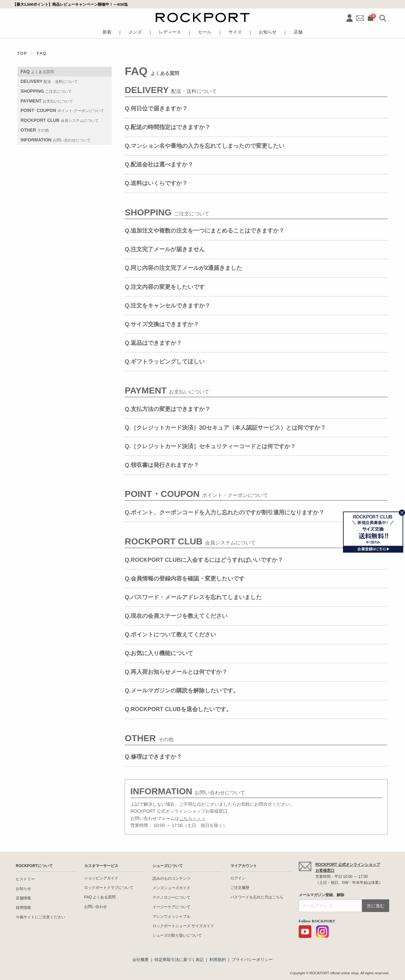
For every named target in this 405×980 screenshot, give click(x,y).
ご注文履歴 (240, 888)
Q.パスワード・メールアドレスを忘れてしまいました (193, 597)
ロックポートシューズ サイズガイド (183, 926)
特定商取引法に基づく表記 (179, 960)
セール (205, 32)
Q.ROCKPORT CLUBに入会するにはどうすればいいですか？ (204, 560)
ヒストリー (25, 879)
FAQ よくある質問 (100, 897)
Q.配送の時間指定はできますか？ (168, 127)
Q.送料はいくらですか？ (156, 183)
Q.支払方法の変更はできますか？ (168, 409)
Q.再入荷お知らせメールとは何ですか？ (176, 672)
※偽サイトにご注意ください (40, 917)
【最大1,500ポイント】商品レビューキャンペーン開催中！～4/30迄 (70, 4)
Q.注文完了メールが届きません (165, 249)
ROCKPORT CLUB (60, 120)
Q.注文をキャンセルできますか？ (168, 306)
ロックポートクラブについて (109, 888)
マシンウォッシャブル (171, 916)
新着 (107, 32)
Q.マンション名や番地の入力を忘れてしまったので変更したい (205, 146)
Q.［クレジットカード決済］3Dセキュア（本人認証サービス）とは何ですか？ (225, 428)
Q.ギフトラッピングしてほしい (165, 362)
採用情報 (23, 908)
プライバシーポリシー (252, 960)
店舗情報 (23, 898)
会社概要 (140, 960)
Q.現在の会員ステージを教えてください (176, 616)
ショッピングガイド (101, 878)
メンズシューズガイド (171, 888)
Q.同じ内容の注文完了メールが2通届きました (183, 268)
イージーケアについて (171, 907)
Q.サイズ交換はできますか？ (162, 324)
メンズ (135, 32)
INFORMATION (56, 140)
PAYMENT (47, 101)
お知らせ (268, 32)
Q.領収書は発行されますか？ (162, 465)
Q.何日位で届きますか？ (156, 109)
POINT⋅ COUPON (62, 110)
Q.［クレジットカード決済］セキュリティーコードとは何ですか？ (210, 446)
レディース (170, 32)
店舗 (298, 32)
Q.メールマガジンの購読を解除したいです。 (182, 691)
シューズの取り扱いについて (177, 935)
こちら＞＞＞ (192, 818)
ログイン (238, 878)
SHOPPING (46, 91)
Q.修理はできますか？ (153, 757)
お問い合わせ (96, 907)
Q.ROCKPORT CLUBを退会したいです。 (178, 709)
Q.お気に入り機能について (159, 653)
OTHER (35, 130)
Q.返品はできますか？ (153, 343)
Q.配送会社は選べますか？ (159, 164)
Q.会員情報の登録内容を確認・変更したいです (185, 579)
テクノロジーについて (171, 897)
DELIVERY (49, 81)
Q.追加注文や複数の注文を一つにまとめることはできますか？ (205, 231)
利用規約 (218, 960)
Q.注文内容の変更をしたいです (165, 287)
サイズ (235, 32)
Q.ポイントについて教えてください (170, 635)
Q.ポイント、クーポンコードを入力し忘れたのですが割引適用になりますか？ (224, 512)
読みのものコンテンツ (171, 878)
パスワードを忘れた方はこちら (257, 897)
